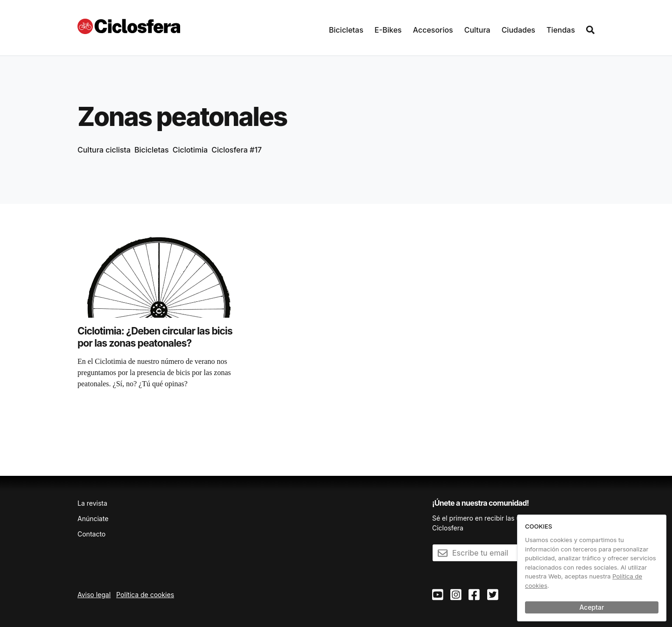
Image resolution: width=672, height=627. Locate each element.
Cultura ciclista (104, 150)
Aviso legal (94, 595)
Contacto (91, 534)
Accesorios (433, 30)
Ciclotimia (190, 150)
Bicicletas (346, 30)
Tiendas (561, 30)
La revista (92, 503)
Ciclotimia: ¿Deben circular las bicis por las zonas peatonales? (155, 337)
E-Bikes (388, 30)
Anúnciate (93, 519)
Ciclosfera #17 (237, 150)
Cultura (477, 30)
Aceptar (592, 607)
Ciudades (518, 30)
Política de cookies (145, 595)
